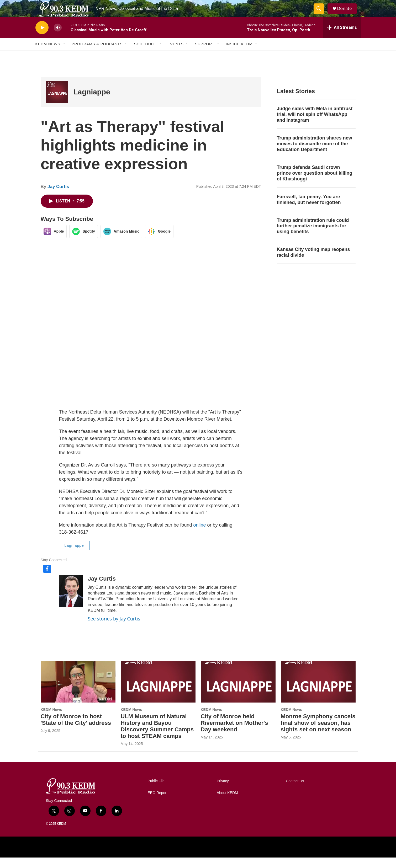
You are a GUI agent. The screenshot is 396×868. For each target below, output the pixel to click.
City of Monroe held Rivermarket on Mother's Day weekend (234, 733)
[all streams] (342, 38)
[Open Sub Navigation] (64, 55)
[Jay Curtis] (71, 602)
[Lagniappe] (57, 102)
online (200, 535)
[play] (42, 38)
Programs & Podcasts (97, 55)
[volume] (58, 38)
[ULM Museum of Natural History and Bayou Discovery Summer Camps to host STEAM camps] (158, 692)
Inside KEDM (239, 55)
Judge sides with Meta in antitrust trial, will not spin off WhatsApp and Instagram (315, 125)
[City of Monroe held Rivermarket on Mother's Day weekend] (238, 692)
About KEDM (227, 803)
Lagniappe (92, 102)
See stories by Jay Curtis (114, 629)
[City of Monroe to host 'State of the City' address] (78, 692)
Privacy (223, 792)
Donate (347, 14)
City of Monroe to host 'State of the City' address (76, 730)
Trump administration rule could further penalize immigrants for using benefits (313, 236)
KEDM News (48, 55)
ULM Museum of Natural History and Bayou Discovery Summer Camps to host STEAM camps (157, 737)
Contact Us (295, 792)
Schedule (145, 55)
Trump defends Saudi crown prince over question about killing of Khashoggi (315, 184)
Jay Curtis (58, 197)
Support (205, 55)
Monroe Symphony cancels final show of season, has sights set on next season (318, 733)
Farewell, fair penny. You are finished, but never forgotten (309, 210)
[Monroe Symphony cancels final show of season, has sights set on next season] (318, 692)
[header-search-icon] (321, 14)
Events (176, 55)
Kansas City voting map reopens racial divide (313, 263)
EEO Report (158, 803)
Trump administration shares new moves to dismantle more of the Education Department (315, 154)
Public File (156, 792)
